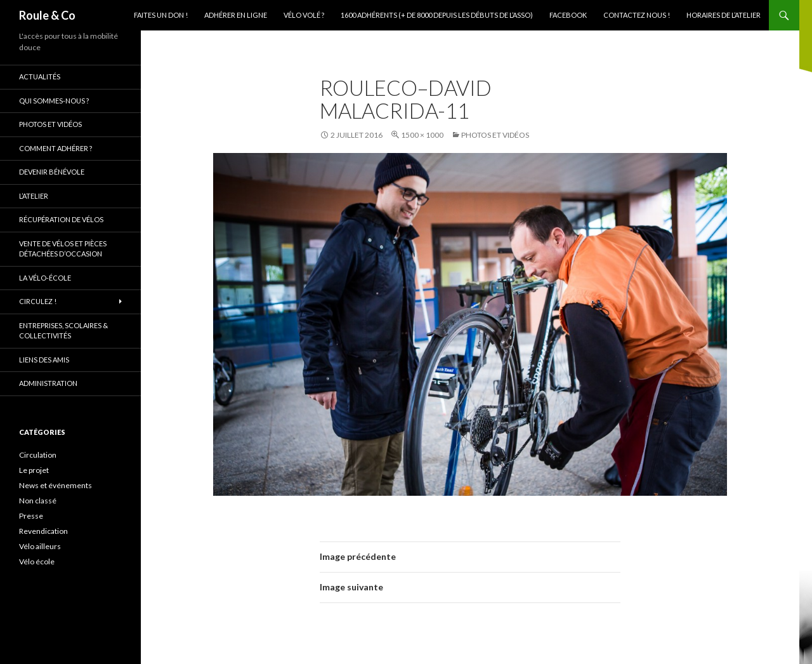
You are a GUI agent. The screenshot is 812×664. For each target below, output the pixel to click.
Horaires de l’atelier (724, 15)
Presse (31, 516)
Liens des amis (44, 360)
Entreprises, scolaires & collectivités (63, 331)
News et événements (56, 485)
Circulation (38, 455)
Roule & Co (47, 15)
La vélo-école (45, 278)
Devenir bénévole (52, 172)
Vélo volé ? (304, 15)
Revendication (43, 531)
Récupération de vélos (61, 219)
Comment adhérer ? (56, 148)
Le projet (34, 470)
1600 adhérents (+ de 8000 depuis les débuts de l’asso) (437, 15)
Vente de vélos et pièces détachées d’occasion (63, 249)
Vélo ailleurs (40, 546)
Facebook (568, 15)
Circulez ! (38, 301)
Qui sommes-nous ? (54, 101)
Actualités (40, 76)
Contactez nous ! (637, 15)
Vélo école (37, 561)
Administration (48, 383)
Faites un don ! (161, 15)
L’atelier (34, 196)
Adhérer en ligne (236, 15)
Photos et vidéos (495, 135)
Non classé (38, 501)
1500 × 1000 (422, 135)
